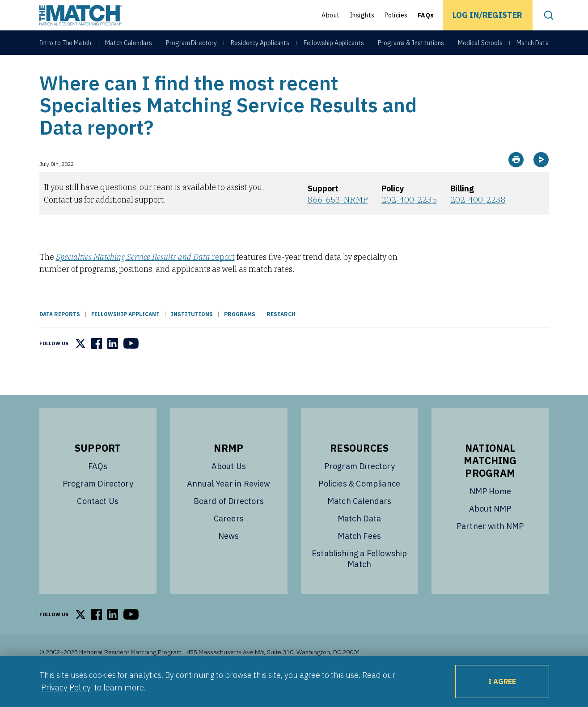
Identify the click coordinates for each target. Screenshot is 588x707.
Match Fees (359, 558)
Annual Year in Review (229, 506)
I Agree (502, 682)
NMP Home (490, 514)
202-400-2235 (409, 222)
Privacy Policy (66, 688)
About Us (229, 489)
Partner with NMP (490, 548)
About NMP (490, 531)
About (331, 15)
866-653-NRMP (338, 222)
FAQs (426, 15)
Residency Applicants (260, 46)
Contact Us (98, 523)
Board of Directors (229, 523)
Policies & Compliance (359, 506)
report (145, 279)
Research (281, 337)
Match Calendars (129, 46)
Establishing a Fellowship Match (360, 581)
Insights (362, 15)
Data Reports (60, 337)
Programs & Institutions (411, 46)
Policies (396, 15)
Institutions (192, 337)
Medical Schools (480, 46)
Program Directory (191, 46)
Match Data (533, 46)
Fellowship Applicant (125, 337)
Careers (229, 541)
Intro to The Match (65, 46)
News (229, 558)
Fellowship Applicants (334, 46)
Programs (240, 337)
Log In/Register (488, 15)
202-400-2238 (478, 222)
